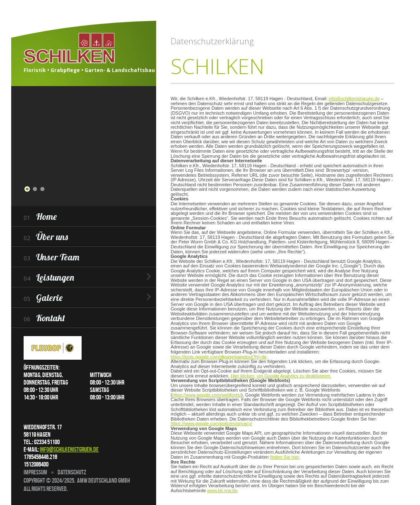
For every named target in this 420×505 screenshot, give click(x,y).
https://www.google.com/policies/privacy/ (211, 423)
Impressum (35, 472)
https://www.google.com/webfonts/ (207, 395)
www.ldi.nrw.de (222, 491)
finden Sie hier (285, 457)
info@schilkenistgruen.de (69, 449)
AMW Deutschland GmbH (104, 480)
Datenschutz (72, 472)
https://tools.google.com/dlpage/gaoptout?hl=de (218, 357)
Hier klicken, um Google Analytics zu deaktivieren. (281, 376)
